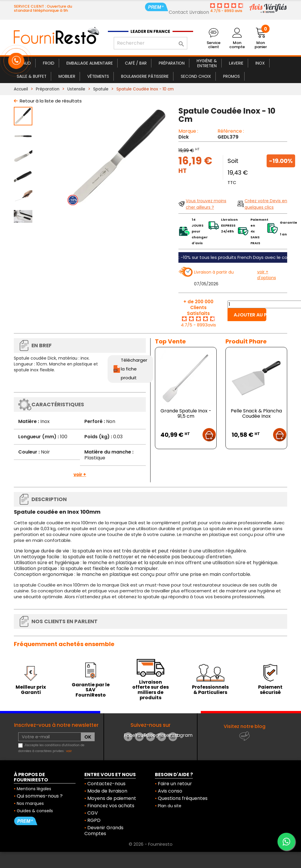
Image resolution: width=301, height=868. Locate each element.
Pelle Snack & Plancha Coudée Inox (256, 413)
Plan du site (170, 806)
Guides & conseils (35, 811)
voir (69, 751)
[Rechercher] (150, 43)
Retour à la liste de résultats (51, 101)
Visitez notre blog (245, 726)
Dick (184, 137)
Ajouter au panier (250, 315)
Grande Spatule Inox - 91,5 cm (186, 413)
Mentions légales (34, 789)
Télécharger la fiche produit (134, 369)
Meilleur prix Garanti (31, 690)
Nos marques (30, 803)
